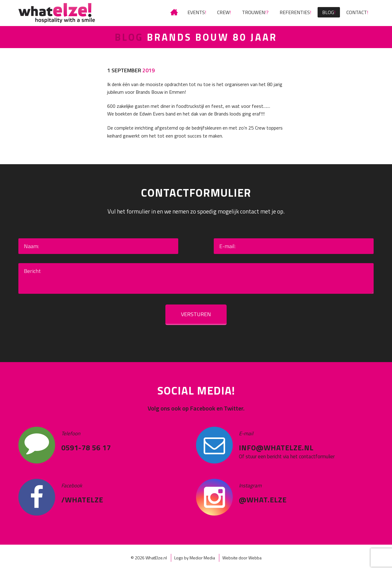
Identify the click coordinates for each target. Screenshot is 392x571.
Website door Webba (242, 558)
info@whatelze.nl (276, 448)
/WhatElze (82, 500)
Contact (357, 12)
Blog (328, 12)
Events (196, 12)
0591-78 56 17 (86, 448)
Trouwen (253, 12)
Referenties (295, 12)
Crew (223, 12)
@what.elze (263, 500)
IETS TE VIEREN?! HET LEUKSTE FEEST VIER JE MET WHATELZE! (175, 12)
